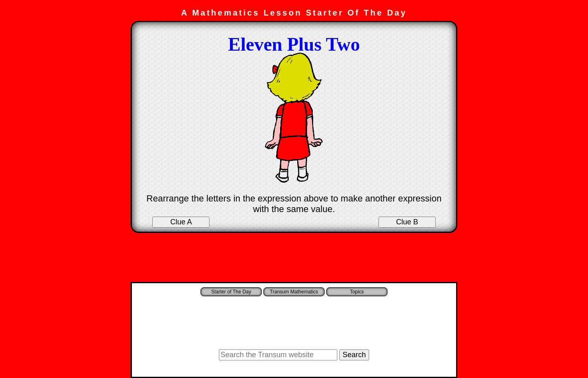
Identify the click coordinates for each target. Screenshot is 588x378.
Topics (357, 292)
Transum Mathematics (294, 292)
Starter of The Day (231, 292)
